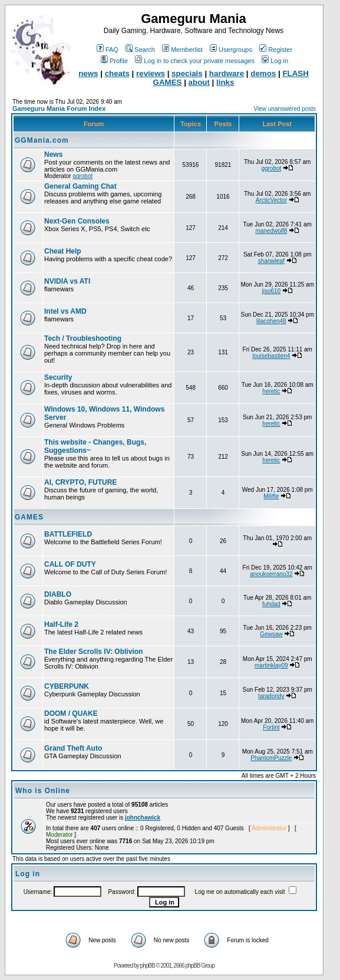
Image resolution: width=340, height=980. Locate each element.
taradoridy (271, 696)
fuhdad (271, 604)
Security (58, 377)
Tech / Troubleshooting (83, 338)
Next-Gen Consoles (77, 221)
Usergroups (231, 50)
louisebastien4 (271, 356)
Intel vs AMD (65, 311)
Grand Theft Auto (73, 748)
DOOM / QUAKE (71, 713)
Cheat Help (63, 251)
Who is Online (43, 791)
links (225, 82)
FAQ (108, 50)
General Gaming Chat (80, 186)
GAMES (29, 517)
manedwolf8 (271, 231)
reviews (151, 73)
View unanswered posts (285, 109)
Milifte (271, 496)
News (53, 154)
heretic (271, 391)
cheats (117, 73)
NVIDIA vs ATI (67, 281)
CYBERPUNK (67, 686)
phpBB (148, 966)
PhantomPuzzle (271, 758)
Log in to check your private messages (195, 61)
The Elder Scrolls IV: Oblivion (93, 652)
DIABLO (58, 594)
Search (140, 50)
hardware (227, 73)
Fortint (271, 727)
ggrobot (82, 176)
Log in (275, 61)
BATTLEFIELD (68, 534)
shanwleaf (271, 261)
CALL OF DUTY (70, 564)
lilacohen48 (271, 321)
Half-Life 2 (61, 624)
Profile (114, 61)
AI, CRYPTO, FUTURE (80, 482)
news (88, 73)
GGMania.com (42, 140)
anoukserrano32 (271, 574)
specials (187, 73)
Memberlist (182, 50)
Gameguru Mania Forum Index (59, 108)
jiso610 (271, 291)
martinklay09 (271, 665)
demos (263, 73)
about (199, 82)
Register (276, 50)
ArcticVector (271, 200)
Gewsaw (271, 634)
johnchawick (143, 818)
